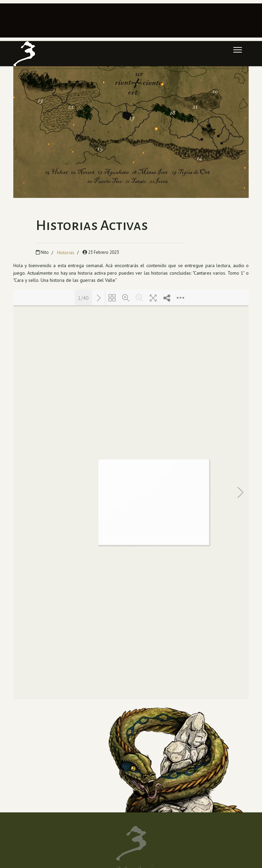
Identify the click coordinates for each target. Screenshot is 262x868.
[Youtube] (60, 777)
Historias (66, 252)
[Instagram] (72, 777)
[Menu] (238, 50)
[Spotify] (72, 794)
